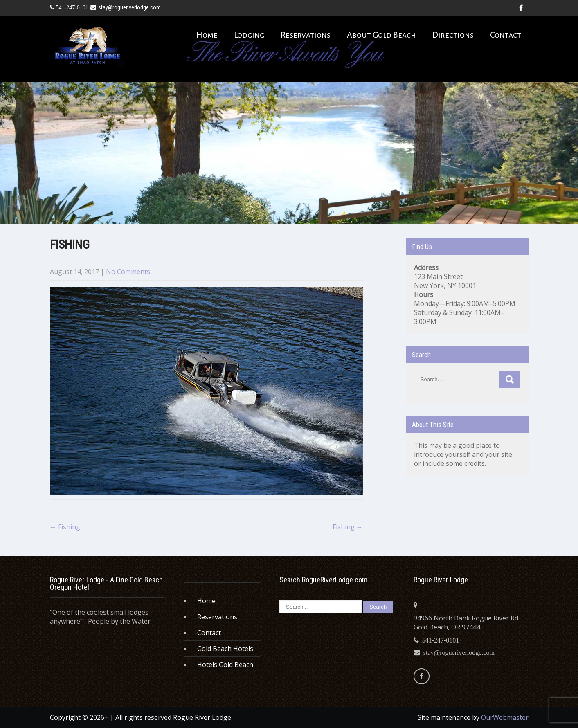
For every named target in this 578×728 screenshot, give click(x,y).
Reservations (306, 35)
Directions (453, 35)
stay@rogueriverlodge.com (126, 7)
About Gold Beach (381, 35)
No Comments (128, 272)
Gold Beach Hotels (225, 649)
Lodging (249, 35)
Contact (506, 35)
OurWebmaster (505, 717)
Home (207, 35)
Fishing (65, 527)
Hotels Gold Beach (225, 665)
